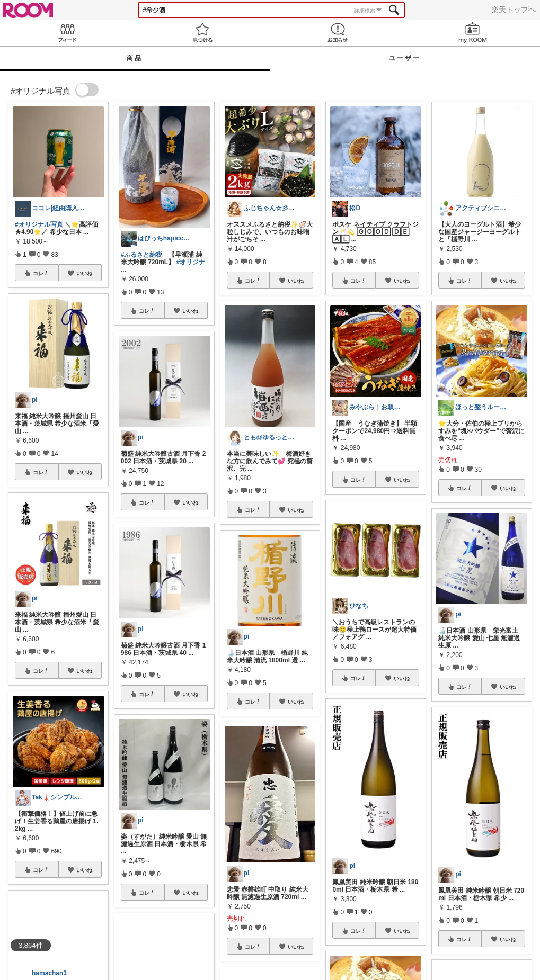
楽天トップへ (514, 10)
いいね (84, 273)
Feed (68, 33)
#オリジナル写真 (39, 224)
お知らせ (338, 33)
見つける (203, 33)
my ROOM (472, 33)
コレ (41, 273)
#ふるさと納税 (142, 255)
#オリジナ (191, 262)
